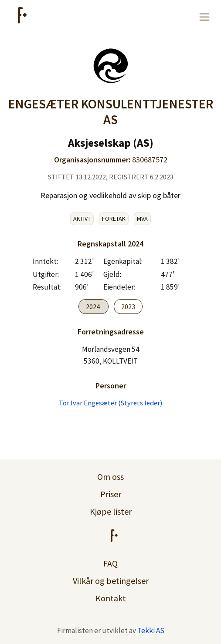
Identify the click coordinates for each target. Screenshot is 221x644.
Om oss (110, 477)
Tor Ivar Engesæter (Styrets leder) (110, 403)
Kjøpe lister (111, 511)
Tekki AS (151, 631)
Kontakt (111, 598)
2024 (93, 307)
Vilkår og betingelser (111, 581)
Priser (111, 494)
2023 (128, 307)
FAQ (110, 563)
